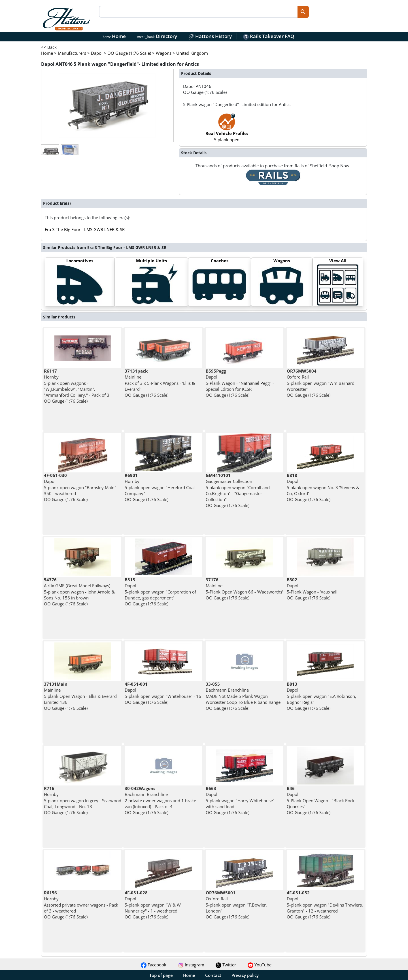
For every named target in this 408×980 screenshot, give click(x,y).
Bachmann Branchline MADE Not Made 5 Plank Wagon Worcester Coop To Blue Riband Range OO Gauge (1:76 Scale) (243, 696)
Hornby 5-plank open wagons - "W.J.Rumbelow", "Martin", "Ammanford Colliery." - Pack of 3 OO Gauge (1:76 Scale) (77, 386)
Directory (157, 36)
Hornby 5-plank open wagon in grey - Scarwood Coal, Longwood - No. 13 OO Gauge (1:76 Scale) (83, 800)
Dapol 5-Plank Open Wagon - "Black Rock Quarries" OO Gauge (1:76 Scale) (321, 800)
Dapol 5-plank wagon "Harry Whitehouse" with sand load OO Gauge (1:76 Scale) (240, 800)
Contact (213, 975)
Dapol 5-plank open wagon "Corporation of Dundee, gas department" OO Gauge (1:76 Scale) (160, 592)
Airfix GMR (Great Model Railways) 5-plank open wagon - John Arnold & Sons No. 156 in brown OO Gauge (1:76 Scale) (79, 592)
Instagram (191, 965)
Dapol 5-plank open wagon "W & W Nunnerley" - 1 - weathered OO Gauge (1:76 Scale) (153, 905)
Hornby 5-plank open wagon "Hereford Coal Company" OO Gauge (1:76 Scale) (160, 487)
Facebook (154, 965)
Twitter (226, 965)
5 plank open (227, 130)
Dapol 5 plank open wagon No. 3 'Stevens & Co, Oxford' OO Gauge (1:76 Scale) (323, 487)
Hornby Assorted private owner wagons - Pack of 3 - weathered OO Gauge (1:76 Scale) (81, 905)
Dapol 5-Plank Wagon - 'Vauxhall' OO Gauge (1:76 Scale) (313, 589)
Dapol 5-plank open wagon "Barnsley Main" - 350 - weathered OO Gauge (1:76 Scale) (81, 487)
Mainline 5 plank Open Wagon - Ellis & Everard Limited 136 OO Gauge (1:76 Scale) (80, 696)
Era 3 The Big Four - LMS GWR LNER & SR (85, 229)
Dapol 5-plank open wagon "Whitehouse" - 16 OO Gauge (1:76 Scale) (163, 693)
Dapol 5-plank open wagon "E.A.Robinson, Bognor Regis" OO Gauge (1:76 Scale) (321, 696)
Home (114, 36)
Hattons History (210, 36)
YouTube (260, 965)
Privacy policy (245, 975)
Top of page (161, 975)
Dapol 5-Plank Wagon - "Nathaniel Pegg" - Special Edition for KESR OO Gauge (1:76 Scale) (240, 383)
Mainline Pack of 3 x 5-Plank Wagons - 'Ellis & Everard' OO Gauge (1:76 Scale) (160, 383)
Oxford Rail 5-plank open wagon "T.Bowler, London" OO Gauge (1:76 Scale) (236, 905)
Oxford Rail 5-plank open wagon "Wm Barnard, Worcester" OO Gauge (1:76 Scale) (321, 383)
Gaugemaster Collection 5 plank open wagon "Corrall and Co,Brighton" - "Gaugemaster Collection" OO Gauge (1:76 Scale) (238, 490)
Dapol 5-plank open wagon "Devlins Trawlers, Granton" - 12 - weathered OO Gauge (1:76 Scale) (325, 905)
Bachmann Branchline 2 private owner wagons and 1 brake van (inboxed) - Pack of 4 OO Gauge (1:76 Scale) (160, 800)
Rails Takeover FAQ (269, 36)
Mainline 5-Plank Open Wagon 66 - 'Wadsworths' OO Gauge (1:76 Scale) (244, 589)
